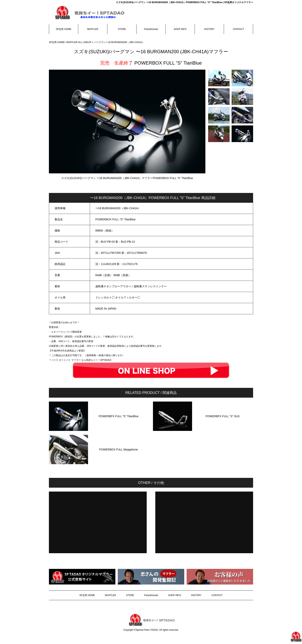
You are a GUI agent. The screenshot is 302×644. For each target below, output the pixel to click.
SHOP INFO (180, 29)
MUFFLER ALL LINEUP (79, 42)
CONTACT (238, 29)
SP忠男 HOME (63, 29)
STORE (122, 29)
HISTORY (209, 29)
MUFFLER (93, 29)
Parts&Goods (151, 29)
